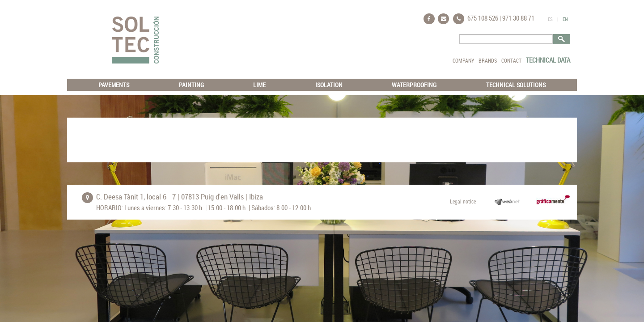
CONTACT (511, 60)
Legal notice (463, 201)
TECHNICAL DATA (548, 60)
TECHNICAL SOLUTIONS (516, 85)
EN (565, 19)
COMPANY (463, 60)
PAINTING (191, 85)
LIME (259, 85)
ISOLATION (329, 85)
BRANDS (488, 60)
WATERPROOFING (414, 85)
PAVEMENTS (114, 85)
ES (550, 19)
